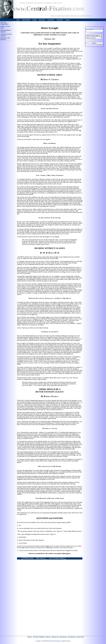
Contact (68, 20)
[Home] (30, 637)
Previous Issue (27, 558)
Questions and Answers (5, 39)
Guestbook (60, 20)
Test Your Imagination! (5, 23)
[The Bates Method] (39, 637)
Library (35, 20)
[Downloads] (63, 637)
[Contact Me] (80, 637)
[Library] (48, 637)
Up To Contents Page (57, 558)
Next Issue (41, 558)
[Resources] (55, 637)
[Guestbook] (71, 637)
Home (18, 20)
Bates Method (26, 20)
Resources (42, 20)
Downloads (51, 20)
